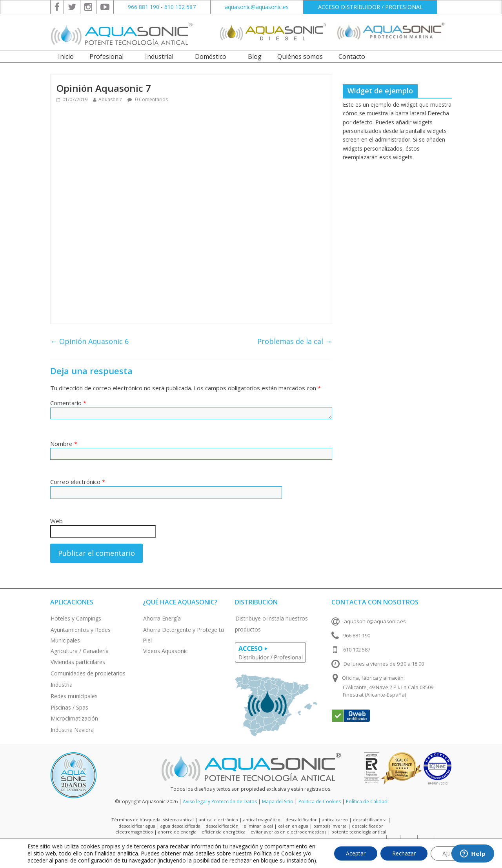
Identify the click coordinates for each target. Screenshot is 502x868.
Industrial (159, 56)
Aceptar (356, 853)
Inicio (66, 56)
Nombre (64, 444)
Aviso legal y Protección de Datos (220, 802)
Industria (62, 685)
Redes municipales (74, 696)
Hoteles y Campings (76, 618)
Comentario (68, 403)
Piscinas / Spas (69, 707)
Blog (255, 56)
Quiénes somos (300, 56)
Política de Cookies (277, 853)
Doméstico (211, 56)
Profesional (106, 56)
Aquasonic (110, 99)
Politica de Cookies (320, 802)
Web (56, 521)
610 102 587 (180, 7)
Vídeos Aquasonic (166, 651)
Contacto (352, 56)
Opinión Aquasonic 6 (89, 341)
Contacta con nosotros (375, 602)
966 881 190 (144, 7)
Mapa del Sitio (278, 802)
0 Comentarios (148, 99)
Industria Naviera (72, 730)
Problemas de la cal (295, 341)
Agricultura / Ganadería (80, 651)
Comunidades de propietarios (88, 673)
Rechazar (404, 853)
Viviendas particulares (78, 662)
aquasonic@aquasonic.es (257, 7)
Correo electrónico (78, 482)
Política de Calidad (367, 802)
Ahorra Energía (162, 618)
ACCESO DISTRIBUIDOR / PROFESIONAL (370, 7)
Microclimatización (74, 718)
